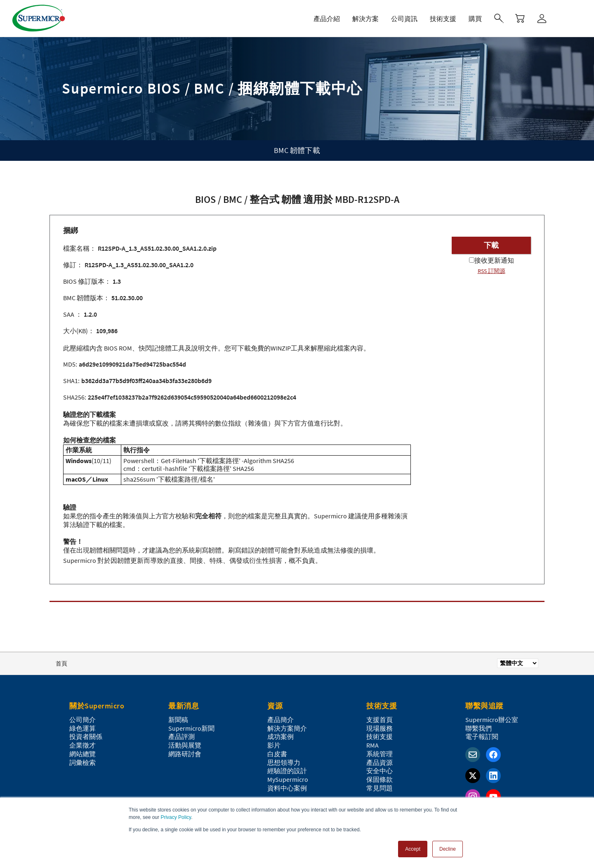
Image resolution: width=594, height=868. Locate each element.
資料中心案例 (287, 788)
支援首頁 (379, 720)
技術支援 (379, 736)
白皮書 (277, 754)
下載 (491, 245)
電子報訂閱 (482, 736)
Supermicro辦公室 (492, 720)
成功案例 (280, 736)
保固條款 (379, 779)
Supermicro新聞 (191, 728)
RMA (372, 745)
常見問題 (379, 788)
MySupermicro (288, 779)
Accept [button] (413, 849)
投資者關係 (86, 736)
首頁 (61, 663)
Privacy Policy (176, 817)
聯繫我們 (478, 728)
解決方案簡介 (287, 728)
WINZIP (281, 348)
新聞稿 (178, 720)
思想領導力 (284, 762)
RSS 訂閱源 (491, 271)
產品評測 (181, 736)
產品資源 (379, 762)
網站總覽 (82, 754)
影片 (274, 745)
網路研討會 (185, 754)
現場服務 (379, 728)
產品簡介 (280, 720)
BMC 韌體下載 (297, 150)
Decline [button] (448, 849)
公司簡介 (82, 720)
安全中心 (379, 771)
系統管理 (379, 754)
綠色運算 (82, 728)
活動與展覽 (185, 745)
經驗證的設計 (287, 771)
